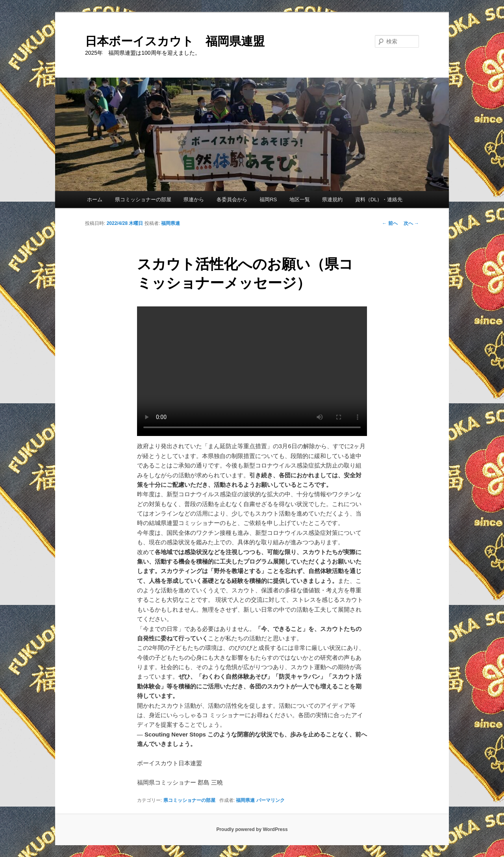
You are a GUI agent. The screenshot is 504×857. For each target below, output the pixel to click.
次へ (411, 223)
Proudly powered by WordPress (252, 829)
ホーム (95, 199)
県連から (194, 199)
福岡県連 (170, 223)
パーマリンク (271, 800)
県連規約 (332, 199)
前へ (390, 223)
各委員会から (232, 199)
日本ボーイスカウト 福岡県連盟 (175, 41)
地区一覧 (300, 199)
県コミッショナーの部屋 (143, 199)
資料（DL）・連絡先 (379, 199)
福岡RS (268, 199)
